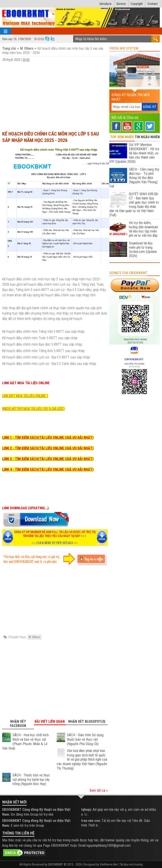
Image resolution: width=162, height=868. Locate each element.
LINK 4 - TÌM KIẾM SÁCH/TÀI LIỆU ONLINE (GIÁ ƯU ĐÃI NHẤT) (48, 469)
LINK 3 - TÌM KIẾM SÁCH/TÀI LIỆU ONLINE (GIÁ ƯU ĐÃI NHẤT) (48, 459)
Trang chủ (10, 48)
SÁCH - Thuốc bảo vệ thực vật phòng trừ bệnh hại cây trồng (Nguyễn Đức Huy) (31, 780)
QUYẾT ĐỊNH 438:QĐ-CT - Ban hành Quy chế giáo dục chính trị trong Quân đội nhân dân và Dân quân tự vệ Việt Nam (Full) (134, 205)
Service (121, 4)
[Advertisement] (55, 94)
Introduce (106, 4)
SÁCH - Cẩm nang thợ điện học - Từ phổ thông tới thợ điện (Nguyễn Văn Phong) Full (134, 178)
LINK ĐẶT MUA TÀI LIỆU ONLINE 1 (25, 396)
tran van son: (91, 821)
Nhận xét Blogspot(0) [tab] (87, 721)
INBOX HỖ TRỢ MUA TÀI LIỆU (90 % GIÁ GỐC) (33, 409)
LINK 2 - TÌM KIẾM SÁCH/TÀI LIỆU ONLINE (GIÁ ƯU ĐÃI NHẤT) (48, 448)
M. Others (27, 48)
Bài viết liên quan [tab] (50, 721)
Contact (153, 4)
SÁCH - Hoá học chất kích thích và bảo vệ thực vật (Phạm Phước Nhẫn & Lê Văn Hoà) (25, 742)
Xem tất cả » (99, 790)
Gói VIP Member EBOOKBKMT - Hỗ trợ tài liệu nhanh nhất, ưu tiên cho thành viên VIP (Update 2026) (134, 153)
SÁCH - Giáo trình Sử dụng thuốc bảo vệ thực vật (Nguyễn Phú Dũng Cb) (85, 739)
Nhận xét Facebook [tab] (18, 724)
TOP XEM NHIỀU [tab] (122, 137)
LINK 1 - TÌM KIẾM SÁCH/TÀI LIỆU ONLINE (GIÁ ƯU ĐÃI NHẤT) (48, 438)
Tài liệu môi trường (131, 864)
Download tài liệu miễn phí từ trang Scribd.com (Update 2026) (143, 250)
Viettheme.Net (109, 864)
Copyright (137, 4)
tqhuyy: (86, 810)
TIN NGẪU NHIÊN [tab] (147, 137)
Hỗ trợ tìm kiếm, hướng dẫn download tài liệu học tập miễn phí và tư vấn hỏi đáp (143, 229)
